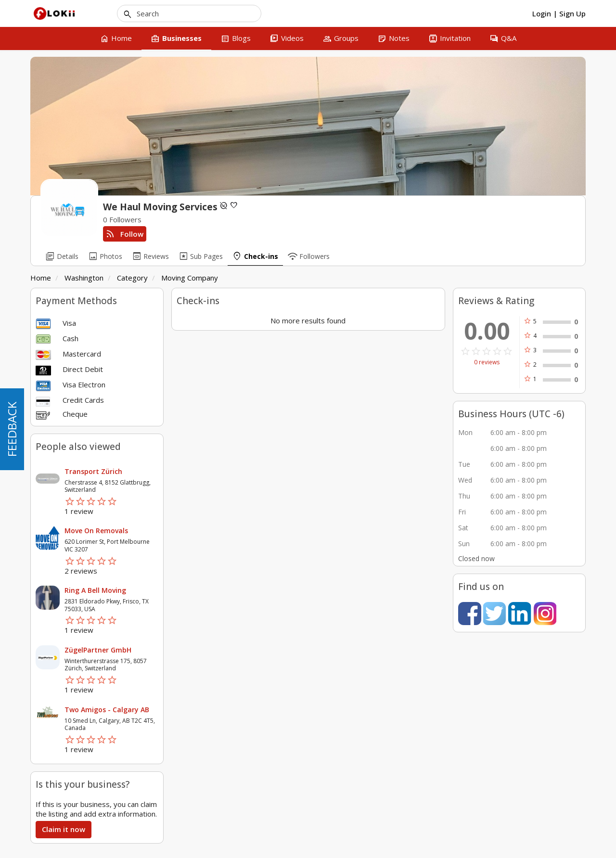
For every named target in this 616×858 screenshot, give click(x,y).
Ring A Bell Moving (95, 590)
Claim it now (64, 829)
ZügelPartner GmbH (98, 650)
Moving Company (190, 278)
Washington (84, 278)
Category (132, 278)
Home (41, 278)
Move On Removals (96, 531)
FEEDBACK (12, 429)
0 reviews (487, 362)
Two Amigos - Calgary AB (107, 710)
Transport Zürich (93, 471)
